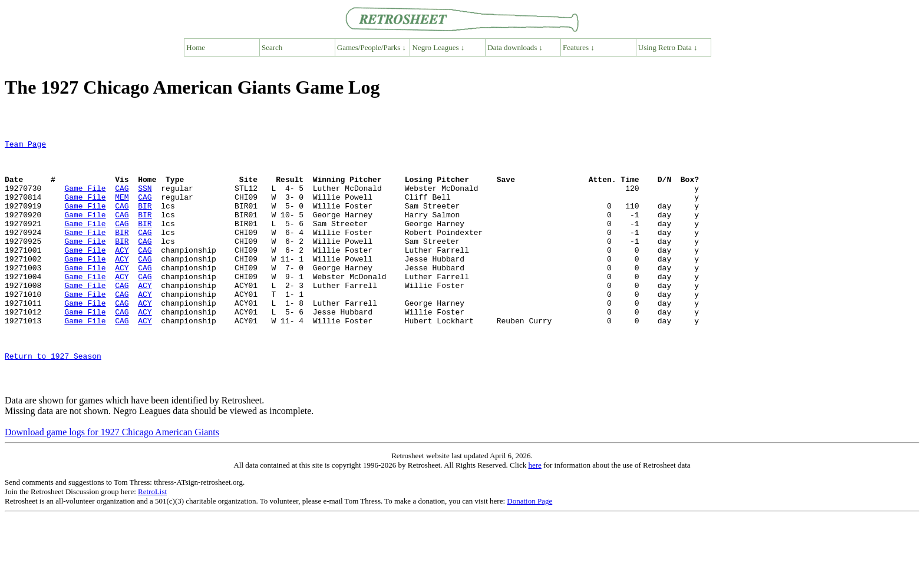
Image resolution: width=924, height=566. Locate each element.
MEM (122, 209)
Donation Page (529, 550)
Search (272, 47)
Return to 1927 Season (53, 400)
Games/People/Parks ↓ (372, 47)
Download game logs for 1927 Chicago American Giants (112, 481)
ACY (122, 273)
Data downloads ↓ (515, 47)
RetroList (152, 541)
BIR (145, 220)
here (534, 514)
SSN (145, 198)
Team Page (25, 145)
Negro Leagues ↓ (439, 47)
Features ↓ (579, 47)
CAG (122, 198)
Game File (85, 198)
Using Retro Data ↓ (668, 47)
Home (196, 47)
